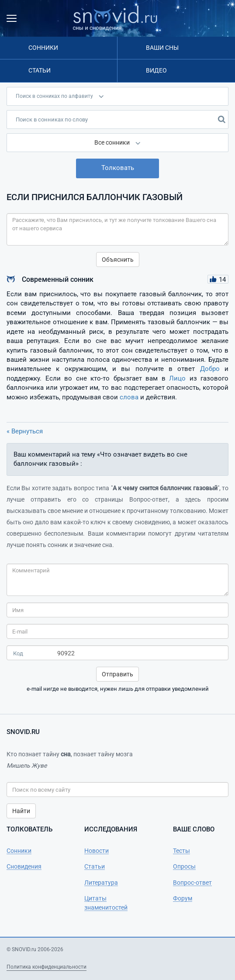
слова (129, 397)
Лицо (177, 378)
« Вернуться (25, 431)
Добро (210, 369)
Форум (183, 898)
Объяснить (118, 260)
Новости (97, 851)
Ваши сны (162, 48)
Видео (156, 70)
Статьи (40, 70)
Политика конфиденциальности (47, 967)
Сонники (43, 48)
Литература (101, 883)
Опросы (184, 866)
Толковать (118, 168)
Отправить (117, 674)
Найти (21, 811)
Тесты (181, 851)
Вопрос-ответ (192, 883)
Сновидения (24, 866)
